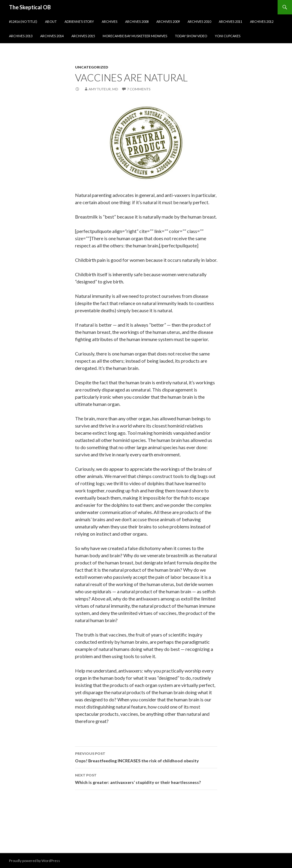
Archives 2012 (262, 21)
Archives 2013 (21, 36)
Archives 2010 (199, 21)
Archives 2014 (52, 36)
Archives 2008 (137, 21)
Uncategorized (92, 67)
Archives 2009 (168, 21)
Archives (110, 21)
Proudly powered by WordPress (35, 861)
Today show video (191, 36)
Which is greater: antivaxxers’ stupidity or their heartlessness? (146, 778)
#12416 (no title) (23, 21)
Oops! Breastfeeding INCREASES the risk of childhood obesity (146, 757)
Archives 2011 (230, 21)
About (51, 21)
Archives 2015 (83, 36)
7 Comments (139, 89)
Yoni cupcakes (228, 36)
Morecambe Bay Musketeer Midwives (135, 36)
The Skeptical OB (30, 7)
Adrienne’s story (79, 21)
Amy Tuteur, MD (103, 89)
